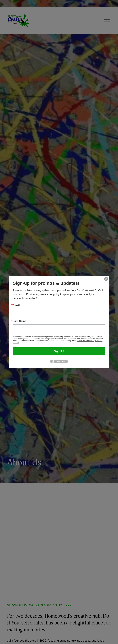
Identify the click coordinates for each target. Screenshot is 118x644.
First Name (19, 321)
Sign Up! (59, 351)
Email (16, 305)
